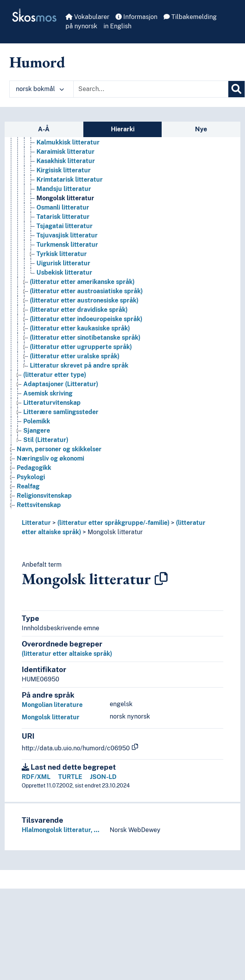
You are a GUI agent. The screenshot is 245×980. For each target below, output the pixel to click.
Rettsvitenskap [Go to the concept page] (39, 505)
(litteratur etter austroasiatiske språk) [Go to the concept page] (86, 291)
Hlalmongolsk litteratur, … (60, 830)
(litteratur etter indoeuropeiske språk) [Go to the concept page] (86, 319)
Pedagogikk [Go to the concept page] (34, 468)
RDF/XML (36, 777)
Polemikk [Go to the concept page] (37, 421)
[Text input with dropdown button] (151, 89)
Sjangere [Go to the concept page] (37, 431)
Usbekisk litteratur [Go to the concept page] (64, 273)
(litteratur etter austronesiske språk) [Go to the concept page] (84, 300)
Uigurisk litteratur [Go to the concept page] (63, 263)
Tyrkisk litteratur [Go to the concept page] (62, 254)
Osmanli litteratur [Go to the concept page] (63, 207)
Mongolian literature (52, 705)
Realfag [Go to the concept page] (28, 486)
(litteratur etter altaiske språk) (67, 654)
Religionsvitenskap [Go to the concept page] (44, 496)
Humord (37, 62)
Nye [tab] (201, 129)
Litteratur (36, 523)
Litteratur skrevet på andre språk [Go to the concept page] (79, 365)
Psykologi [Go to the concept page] (31, 477)
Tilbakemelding (190, 17)
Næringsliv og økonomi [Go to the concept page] (50, 458)
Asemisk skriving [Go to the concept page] (48, 393)
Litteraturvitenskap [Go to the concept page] (52, 403)
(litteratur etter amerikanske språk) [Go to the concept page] (82, 282)
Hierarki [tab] (123, 129)
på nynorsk (81, 26)
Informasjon (136, 17)
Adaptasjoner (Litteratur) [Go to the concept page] (61, 384)
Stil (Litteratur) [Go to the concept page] (46, 440)
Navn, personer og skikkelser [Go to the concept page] (59, 449)
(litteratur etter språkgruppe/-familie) (113, 523)
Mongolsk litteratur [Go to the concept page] (65, 198)
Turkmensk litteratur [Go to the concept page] (67, 245)
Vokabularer (87, 17)
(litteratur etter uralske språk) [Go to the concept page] (75, 356)
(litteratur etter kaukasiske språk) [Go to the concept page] (80, 328)
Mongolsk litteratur (115, 532)
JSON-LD (103, 777)
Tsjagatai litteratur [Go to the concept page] (65, 226)
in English (117, 26)
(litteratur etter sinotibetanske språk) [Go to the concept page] (85, 338)
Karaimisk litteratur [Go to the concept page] (66, 152)
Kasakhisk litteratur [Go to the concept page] (66, 161)
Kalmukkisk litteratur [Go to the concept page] (68, 142)
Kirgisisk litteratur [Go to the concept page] (64, 170)
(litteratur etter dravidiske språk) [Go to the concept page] (79, 310)
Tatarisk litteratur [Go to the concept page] (63, 217)
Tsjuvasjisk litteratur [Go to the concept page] (67, 235)
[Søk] (236, 89)
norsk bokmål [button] (40, 89)
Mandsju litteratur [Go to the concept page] (64, 189)
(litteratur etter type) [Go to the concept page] (55, 375)
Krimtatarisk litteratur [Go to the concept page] (70, 180)
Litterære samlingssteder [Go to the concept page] (61, 412)
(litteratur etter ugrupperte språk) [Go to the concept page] (81, 347)
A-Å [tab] (44, 129)
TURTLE (70, 777)
